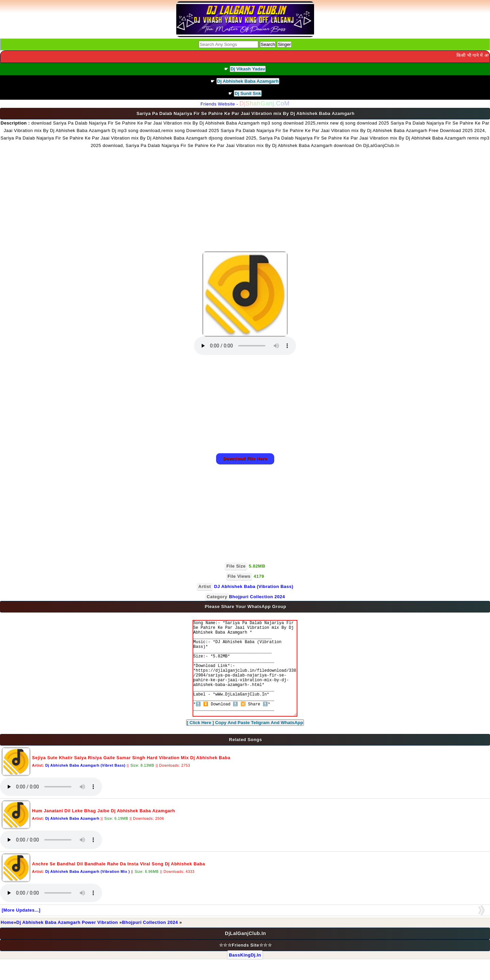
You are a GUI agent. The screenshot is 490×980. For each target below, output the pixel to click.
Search (268, 44)
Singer (284, 44)
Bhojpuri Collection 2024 (151, 943)
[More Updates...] (21, 930)
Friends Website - (245, 104)
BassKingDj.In (245, 975)
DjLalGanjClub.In (246, 954)
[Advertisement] (245, 200)
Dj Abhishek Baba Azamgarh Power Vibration (68, 943)
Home (7, 943)
